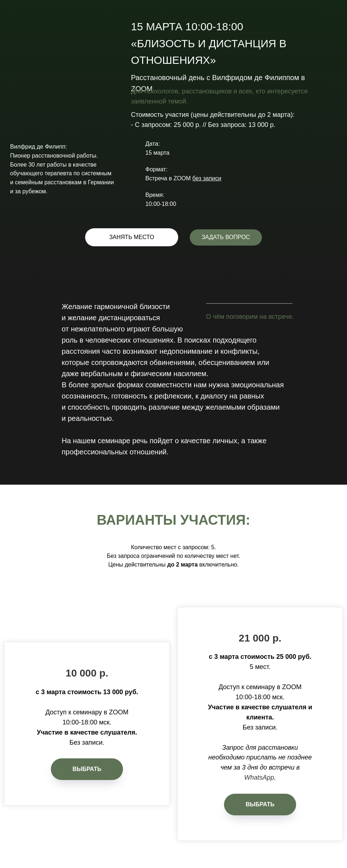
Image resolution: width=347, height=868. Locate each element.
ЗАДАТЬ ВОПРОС (226, 237)
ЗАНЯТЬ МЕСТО (132, 237)
